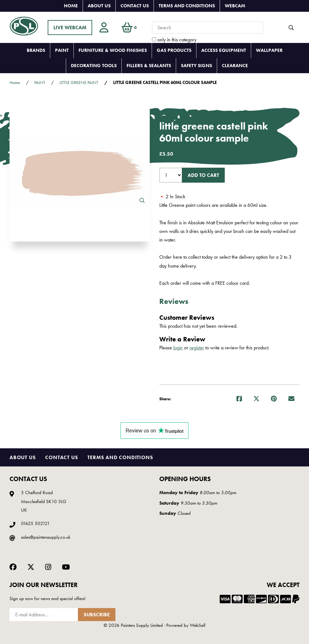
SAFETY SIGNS (196, 66)
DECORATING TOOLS (94, 66)
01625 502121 (35, 523)
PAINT (62, 50)
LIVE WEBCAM (70, 28)
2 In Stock (172, 196)
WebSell (198, 625)
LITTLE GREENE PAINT (79, 82)
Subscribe (97, 615)
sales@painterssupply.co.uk (46, 537)
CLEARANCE (235, 66)
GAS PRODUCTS (174, 50)
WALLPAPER (269, 50)
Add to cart (203, 175)
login (178, 348)
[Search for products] (208, 28)
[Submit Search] (291, 28)
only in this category (174, 40)
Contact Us (135, 6)
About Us (99, 6)
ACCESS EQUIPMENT (224, 50)
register (197, 348)
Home (71, 6)
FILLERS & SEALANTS (149, 66)
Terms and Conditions (187, 6)
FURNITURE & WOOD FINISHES (113, 50)
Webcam (235, 6)
